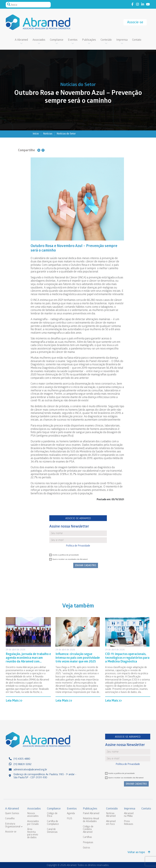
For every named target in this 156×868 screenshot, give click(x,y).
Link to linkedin (143, 4)
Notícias (48, 134)
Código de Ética (52, 815)
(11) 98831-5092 (22, 765)
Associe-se (135, 23)
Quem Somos (12, 814)
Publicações (89, 40)
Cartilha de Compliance (53, 823)
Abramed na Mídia (129, 815)
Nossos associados (33, 815)
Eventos (73, 40)
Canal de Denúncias (52, 831)
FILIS (70, 819)
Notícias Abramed (111, 815)
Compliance (57, 40)
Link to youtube (148, 4)
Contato (137, 40)
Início (36, 134)
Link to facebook (132, 4)
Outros (86, 848)
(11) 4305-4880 (22, 759)
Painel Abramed (91, 814)
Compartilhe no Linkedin (39, 150)
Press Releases (129, 823)
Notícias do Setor (66, 134)
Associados (39, 40)
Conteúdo (106, 40)
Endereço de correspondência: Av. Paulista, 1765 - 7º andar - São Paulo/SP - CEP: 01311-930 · (45, 776)
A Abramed (21, 40)
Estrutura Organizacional (13, 825)
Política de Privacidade (78, 546)
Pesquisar (9, 4)
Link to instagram (138, 4)
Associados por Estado (33, 823)
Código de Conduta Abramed (88, 829)
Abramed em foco (111, 823)
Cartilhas (87, 837)
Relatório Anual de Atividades (91, 820)
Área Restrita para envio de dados (33, 834)
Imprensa (122, 40)
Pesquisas (88, 843)
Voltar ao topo (139, 852)
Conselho (10, 819)
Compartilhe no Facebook (43, 150)
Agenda (71, 814)
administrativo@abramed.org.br (30, 770)
